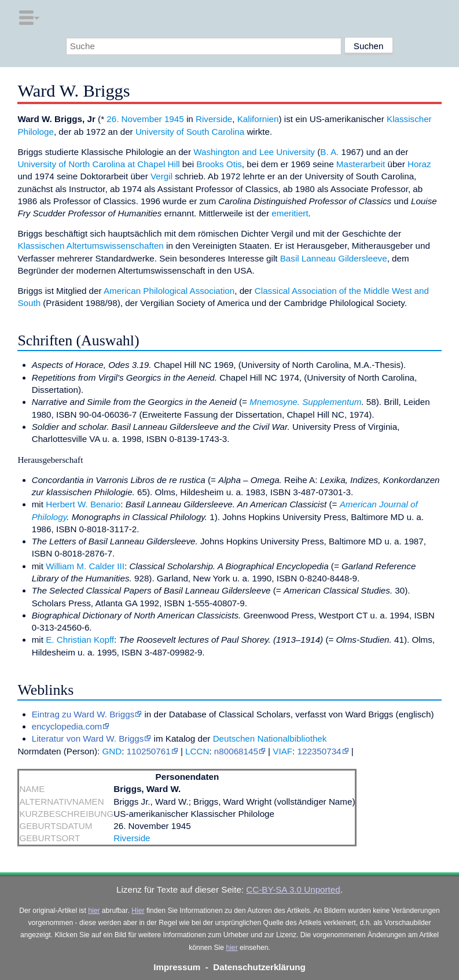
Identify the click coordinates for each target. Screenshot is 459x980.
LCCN (197, 751)
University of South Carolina (190, 132)
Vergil (161, 176)
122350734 (320, 751)
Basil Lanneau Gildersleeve (334, 258)
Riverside (214, 119)
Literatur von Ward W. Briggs (88, 738)
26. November (134, 119)
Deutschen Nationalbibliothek (270, 738)
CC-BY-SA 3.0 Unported (293, 889)
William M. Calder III (85, 566)
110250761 (149, 751)
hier (94, 911)
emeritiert (290, 213)
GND (112, 751)
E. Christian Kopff (80, 640)
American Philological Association (169, 291)
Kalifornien (258, 119)
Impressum (177, 967)
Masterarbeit (361, 164)
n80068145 (236, 751)
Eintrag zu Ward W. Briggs (83, 714)
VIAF (282, 751)
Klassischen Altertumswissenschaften (90, 246)
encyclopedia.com (67, 726)
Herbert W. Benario (83, 504)
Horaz (419, 164)
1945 (174, 119)
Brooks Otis (219, 164)
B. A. (329, 152)
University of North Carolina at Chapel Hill (98, 164)
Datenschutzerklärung (259, 967)
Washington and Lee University (254, 152)
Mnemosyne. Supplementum (305, 402)
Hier (138, 911)
